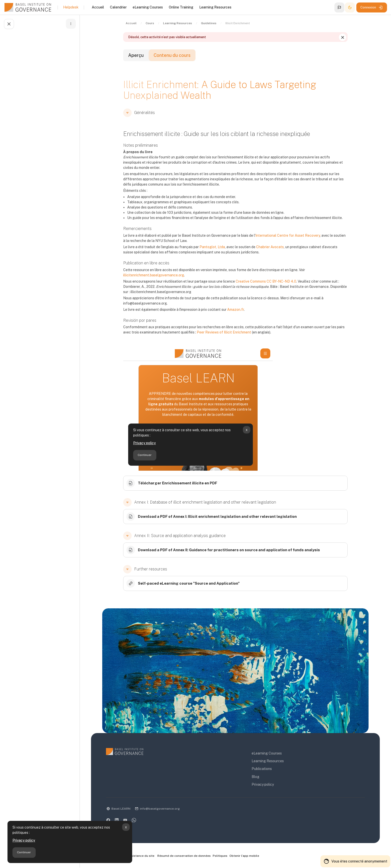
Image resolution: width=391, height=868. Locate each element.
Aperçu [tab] (136, 55)
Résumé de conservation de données (184, 856)
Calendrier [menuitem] (118, 7)
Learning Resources (268, 761)
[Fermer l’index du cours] (9, 24)
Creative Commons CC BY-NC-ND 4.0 (266, 281)
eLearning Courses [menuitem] (148, 7)
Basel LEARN (121, 809)
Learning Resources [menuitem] (215, 7)
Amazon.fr (236, 310)
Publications (262, 769)
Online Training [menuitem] (181, 7)
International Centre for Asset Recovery (288, 235)
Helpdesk (71, 7)
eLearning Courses (267, 753)
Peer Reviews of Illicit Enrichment (224, 332)
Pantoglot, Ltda (212, 247)
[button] (339, 7)
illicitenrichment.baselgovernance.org (154, 275)
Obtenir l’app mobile (244, 856)
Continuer (24, 852)
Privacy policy (24, 840)
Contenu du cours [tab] (172, 55)
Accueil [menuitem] (98, 7)
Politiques (220, 856)
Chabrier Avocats (270, 247)
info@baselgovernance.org (160, 809)
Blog (255, 777)
